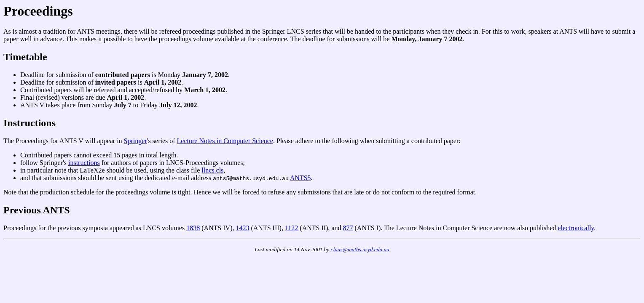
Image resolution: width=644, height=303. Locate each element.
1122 (291, 228)
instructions (84, 163)
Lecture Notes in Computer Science (225, 141)
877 (348, 228)
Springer (136, 141)
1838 (193, 228)
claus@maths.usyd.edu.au (360, 249)
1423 (242, 228)
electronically (576, 228)
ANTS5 (301, 178)
